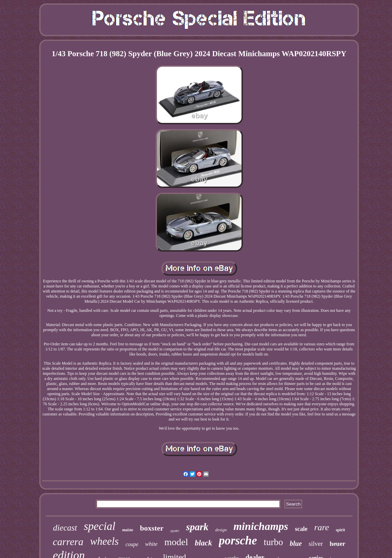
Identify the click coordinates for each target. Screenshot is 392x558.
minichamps (261, 526)
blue (296, 543)
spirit (340, 530)
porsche (238, 541)
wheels (105, 541)
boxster (152, 528)
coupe (132, 544)
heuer (338, 544)
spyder (175, 531)
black (203, 543)
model (176, 542)
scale (301, 529)
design (221, 530)
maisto (128, 530)
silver (316, 544)
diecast (65, 528)
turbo (273, 542)
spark (197, 527)
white (151, 544)
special (100, 526)
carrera (68, 542)
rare (322, 527)
